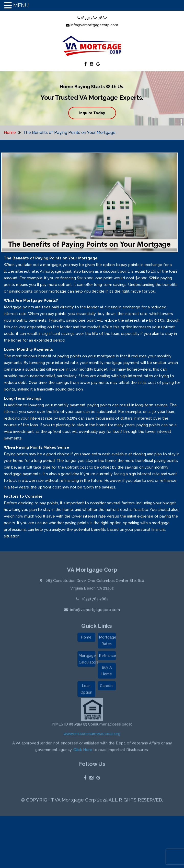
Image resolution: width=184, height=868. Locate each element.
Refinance (107, 657)
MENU (21, 5)
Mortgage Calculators (87, 660)
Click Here (83, 751)
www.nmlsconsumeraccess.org (92, 735)
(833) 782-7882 (92, 18)
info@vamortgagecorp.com (92, 25)
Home (10, 133)
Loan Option (86, 690)
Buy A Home (107, 672)
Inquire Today (92, 113)
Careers (107, 687)
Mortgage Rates (107, 642)
